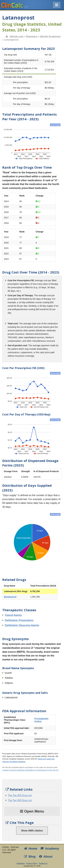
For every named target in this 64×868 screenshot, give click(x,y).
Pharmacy (32, 36)
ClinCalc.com (16, 36)
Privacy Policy (32, 863)
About (46, 856)
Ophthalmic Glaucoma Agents (22, 625)
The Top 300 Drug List (20, 800)
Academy (50, 848)
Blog (30, 856)
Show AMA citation (32, 831)
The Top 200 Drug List (20, 795)
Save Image (55, 125)
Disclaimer (21, 863)
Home (30, 848)
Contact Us (43, 863)
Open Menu (32, 811)
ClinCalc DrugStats (50, 36)
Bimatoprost (10, 597)
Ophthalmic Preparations (19, 620)
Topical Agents (13, 615)
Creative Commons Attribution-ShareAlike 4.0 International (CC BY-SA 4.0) (30, 770)
